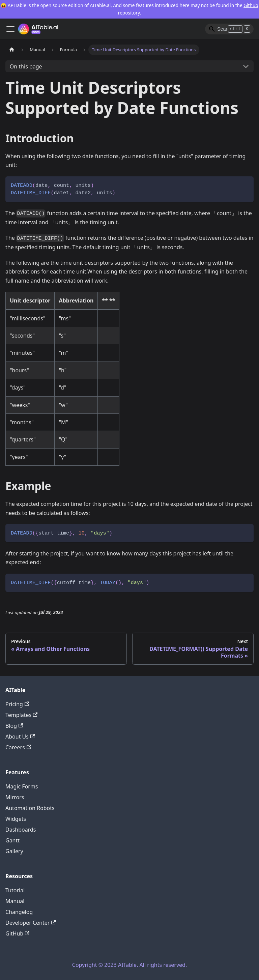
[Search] (229, 29)
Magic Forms (22, 786)
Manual (15, 901)
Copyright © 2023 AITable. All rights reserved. (129, 965)
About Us (20, 737)
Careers (18, 747)
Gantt (12, 840)
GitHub (17, 933)
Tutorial (15, 890)
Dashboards (21, 830)
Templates (21, 715)
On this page (26, 66)
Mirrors (15, 797)
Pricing (17, 704)
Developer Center (31, 923)
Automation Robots (30, 808)
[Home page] (12, 50)
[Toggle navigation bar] (10, 29)
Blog (14, 726)
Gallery (14, 851)
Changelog (19, 912)
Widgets (16, 819)
